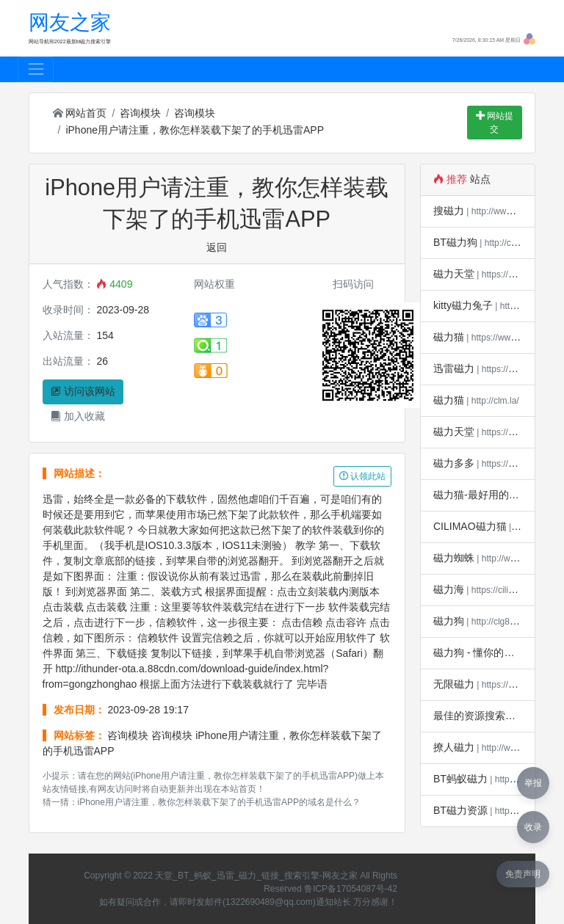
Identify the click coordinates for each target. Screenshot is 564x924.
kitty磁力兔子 (463, 305)
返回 (217, 247)
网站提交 (495, 123)
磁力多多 (454, 463)
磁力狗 (449, 621)
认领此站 (362, 476)
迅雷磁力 (454, 368)
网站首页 (80, 113)
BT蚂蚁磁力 (460, 779)
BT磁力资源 (460, 810)
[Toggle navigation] (36, 69)
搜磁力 (449, 211)
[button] (529, 38)
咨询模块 (140, 113)
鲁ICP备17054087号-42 (351, 889)
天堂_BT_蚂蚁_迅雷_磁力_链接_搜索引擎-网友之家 (256, 876)
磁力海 (449, 589)
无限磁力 (454, 684)
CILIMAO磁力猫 (470, 526)
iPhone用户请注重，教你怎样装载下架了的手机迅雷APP (195, 130)
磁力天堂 (454, 274)
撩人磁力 (454, 747)
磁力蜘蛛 (454, 558)
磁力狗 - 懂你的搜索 (479, 652)
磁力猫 (449, 337)
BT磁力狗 (455, 242)
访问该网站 (83, 391)
